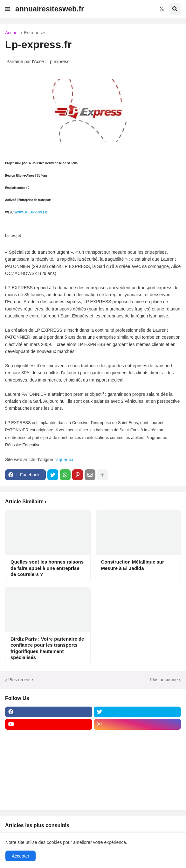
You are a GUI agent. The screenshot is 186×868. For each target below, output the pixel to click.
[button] (8, 9)
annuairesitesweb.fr (50, 9)
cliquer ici (64, 460)
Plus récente (21, 680)
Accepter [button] (21, 856)
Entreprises (35, 33)
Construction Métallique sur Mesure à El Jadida (133, 565)
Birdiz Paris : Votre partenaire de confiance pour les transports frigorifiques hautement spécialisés (47, 648)
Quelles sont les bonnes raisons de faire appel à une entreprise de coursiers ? (47, 568)
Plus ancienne (164, 680)
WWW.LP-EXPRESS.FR (31, 212)
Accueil (12, 33)
